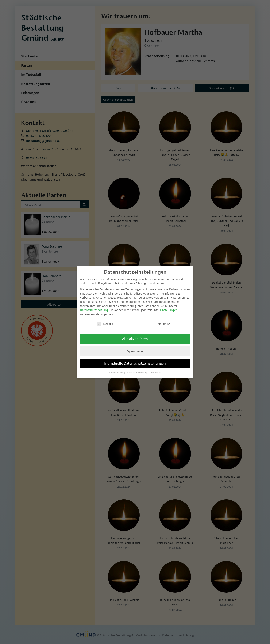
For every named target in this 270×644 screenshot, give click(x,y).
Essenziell (106, 324)
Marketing (161, 324)
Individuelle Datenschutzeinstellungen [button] (135, 363)
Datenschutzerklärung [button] (137, 373)
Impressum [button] (155, 373)
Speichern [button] (135, 351)
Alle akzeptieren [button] (135, 339)
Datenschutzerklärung (94, 310)
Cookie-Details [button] (117, 373)
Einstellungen (169, 310)
